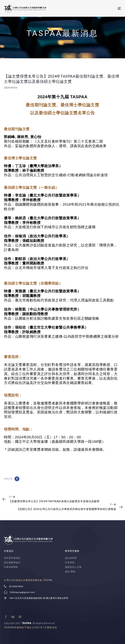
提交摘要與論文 (12, 562)
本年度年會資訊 (12, 558)
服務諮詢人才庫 (73, 567)
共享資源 (70, 562)
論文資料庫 (71, 558)
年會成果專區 (11, 567)
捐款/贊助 (70, 572)
